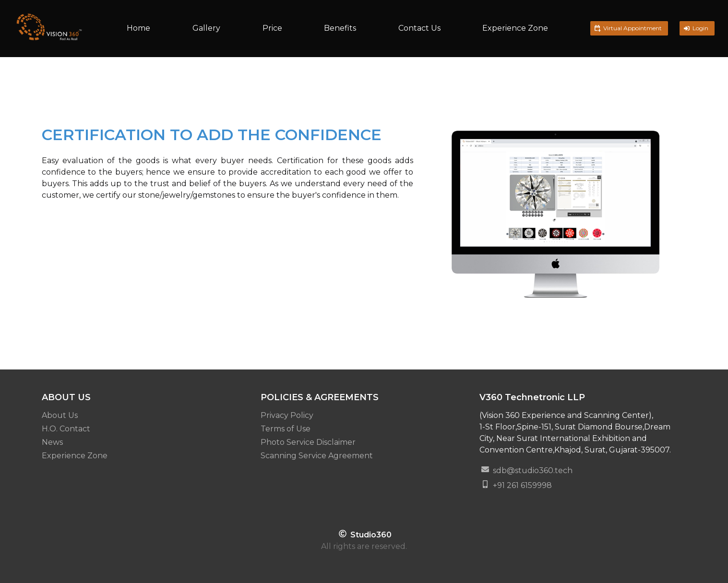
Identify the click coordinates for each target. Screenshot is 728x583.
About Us (60, 415)
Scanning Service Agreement (317, 456)
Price (272, 28)
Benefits (340, 28)
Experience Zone (515, 28)
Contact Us (419, 28)
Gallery (206, 28)
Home (138, 28)
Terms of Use (286, 429)
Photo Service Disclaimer (308, 442)
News (52, 442)
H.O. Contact (66, 429)
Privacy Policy (287, 415)
